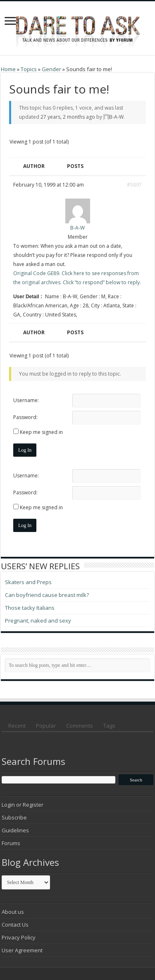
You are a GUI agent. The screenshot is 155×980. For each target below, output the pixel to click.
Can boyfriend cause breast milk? (47, 595)
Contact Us (15, 925)
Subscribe (14, 817)
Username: (26, 400)
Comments (80, 726)
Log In (25, 450)
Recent (17, 726)
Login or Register (23, 805)
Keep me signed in (41, 432)
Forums (11, 843)
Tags (109, 726)
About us (13, 912)
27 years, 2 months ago (68, 117)
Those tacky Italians (30, 608)
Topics (29, 69)
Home (8, 69)
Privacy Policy (19, 937)
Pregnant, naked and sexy (38, 621)
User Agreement (22, 950)
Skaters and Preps (28, 582)
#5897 (134, 185)
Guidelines (15, 830)
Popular (46, 726)
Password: (25, 417)
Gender (51, 69)
